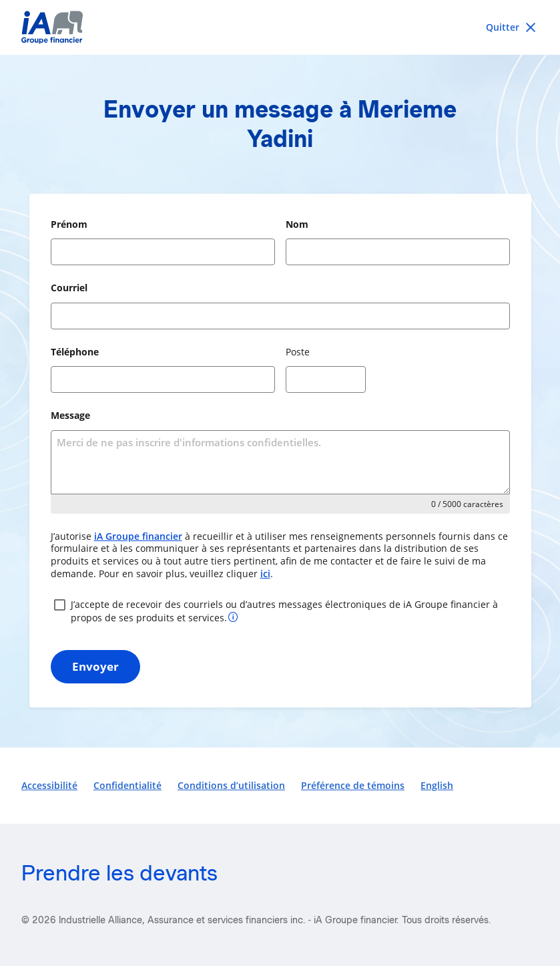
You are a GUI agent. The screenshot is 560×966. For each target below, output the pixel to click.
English (437, 785)
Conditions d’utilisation (231, 785)
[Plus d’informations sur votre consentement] (233, 616)
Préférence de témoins (353, 785)
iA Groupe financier (138, 536)
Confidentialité (127, 785)
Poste (298, 352)
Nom (297, 224)
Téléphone (75, 352)
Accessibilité (49, 785)
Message (70, 415)
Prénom (69, 224)
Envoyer (95, 666)
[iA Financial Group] (280, 27)
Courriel (69, 288)
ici (265, 574)
